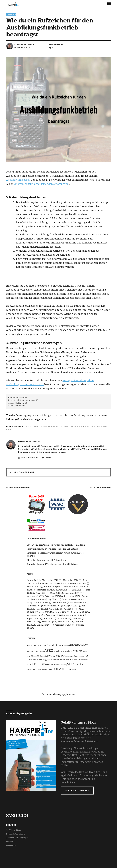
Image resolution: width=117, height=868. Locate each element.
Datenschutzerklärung (16, 834)
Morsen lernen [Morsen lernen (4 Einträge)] (59, 659)
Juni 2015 (63, 618)
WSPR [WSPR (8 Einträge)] (68, 669)
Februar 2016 (43, 612)
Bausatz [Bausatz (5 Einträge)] (43, 656)
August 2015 (32, 618)
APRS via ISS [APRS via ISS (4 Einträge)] (68, 651)
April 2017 (54, 599)
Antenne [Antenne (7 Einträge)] (63, 645)
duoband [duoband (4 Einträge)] (75, 656)
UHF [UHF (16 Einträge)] (56, 669)
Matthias (31, 553)
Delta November (94, 427)
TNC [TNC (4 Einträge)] (51, 670)
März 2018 (55, 593)
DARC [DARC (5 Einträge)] (58, 656)
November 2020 (71, 580)
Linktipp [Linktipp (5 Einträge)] (44, 659)
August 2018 (61, 590)
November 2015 (34, 615)
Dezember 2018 (68, 586)
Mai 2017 (40, 599)
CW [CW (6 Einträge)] (49, 656)
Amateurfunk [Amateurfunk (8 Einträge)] (41, 645)
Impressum (11, 845)
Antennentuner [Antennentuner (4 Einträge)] (33, 651)
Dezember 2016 (59, 602)
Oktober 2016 (34, 606)
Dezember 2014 (44, 625)
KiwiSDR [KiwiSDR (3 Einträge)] (29, 660)
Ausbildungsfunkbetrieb (40, 427)
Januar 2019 (50, 586)
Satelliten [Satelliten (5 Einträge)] (49, 665)
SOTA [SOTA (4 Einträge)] (39, 670)
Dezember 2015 (78, 612)
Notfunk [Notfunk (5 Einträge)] (69, 659)
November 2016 (79, 602)
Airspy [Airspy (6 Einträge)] (30, 645)
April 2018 (40, 593)
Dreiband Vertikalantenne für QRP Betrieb (57, 549)
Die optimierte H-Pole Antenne (52, 560)
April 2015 (31, 622)
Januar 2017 (41, 602)
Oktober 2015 (54, 615)
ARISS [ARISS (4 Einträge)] (85, 651)
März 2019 (81, 583)
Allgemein (11, 14)
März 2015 (47, 622)
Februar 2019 (33, 586)
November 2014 (64, 625)
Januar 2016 (60, 612)
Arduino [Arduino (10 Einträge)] (78, 651)
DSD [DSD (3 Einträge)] (69, 656)
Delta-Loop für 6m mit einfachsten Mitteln (64, 545)
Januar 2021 (32, 580)
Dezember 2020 (51, 580)
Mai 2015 (77, 618)
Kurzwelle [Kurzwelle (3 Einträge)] (36, 660)
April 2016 (69, 609)
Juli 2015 (48, 618)
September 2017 (71, 596)
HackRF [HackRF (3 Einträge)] (82, 656)
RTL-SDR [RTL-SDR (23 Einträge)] (38, 664)
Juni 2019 (53, 583)
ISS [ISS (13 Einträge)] (86, 656)
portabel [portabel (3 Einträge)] (85, 660)
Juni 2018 (77, 590)
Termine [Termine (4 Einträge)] (45, 670)
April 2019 (67, 583)
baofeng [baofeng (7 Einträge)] (35, 656)
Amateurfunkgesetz (18, 180)
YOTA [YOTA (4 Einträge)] (74, 670)
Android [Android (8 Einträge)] (54, 645)
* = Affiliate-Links (14, 830)
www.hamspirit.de (29, 458)
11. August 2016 (22, 48)
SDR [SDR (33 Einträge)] (70, 664)
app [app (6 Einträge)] (42, 651)
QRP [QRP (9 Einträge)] (29, 664)
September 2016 (53, 606)
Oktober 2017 (53, 596)
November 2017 (34, 596)
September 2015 (73, 615)
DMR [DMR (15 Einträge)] (64, 655)
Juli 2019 (40, 583)
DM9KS (48, 458)
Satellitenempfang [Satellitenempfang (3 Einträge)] (60, 665)
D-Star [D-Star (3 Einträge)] (53, 656)
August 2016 (71, 606)
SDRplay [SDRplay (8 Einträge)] (79, 664)
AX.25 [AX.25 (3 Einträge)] (28, 656)
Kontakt (10, 842)
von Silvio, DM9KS (24, 44)
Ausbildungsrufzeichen (69, 427)
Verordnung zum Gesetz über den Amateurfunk (41, 184)
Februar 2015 (64, 622)
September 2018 (43, 590)
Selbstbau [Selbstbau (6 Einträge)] (31, 669)
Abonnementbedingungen (17, 838)
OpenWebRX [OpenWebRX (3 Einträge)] (78, 660)
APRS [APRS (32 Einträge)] (49, 650)
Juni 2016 (40, 609)
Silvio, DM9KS (32, 441)
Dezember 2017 (72, 593)
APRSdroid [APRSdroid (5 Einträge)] (58, 651)
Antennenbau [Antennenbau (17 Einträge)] (78, 645)
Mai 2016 (55, 609)
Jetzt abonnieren (77, 790)
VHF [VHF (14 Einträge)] (62, 669)
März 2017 (68, 599)
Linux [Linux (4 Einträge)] (50, 659)
